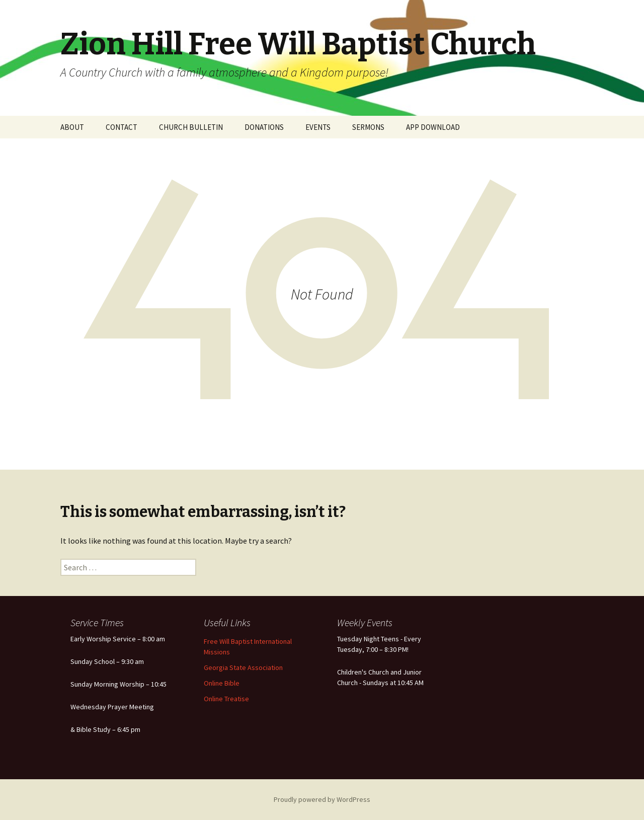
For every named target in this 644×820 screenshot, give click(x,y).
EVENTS (318, 127)
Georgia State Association (243, 667)
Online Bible (222, 683)
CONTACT (122, 127)
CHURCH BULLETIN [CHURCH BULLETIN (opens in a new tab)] (191, 127)
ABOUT (72, 127)
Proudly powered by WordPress (322, 799)
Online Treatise (226, 699)
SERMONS (368, 127)
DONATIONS (264, 127)
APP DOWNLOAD (433, 127)
